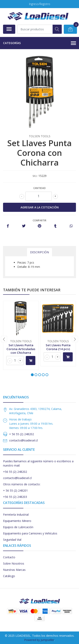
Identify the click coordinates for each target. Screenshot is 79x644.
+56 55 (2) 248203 (15, 497)
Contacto (9, 557)
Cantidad (39, 188)
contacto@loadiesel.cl (23, 440)
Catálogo (9, 576)
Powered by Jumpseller (39, 640)
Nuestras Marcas (14, 570)
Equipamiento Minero (17, 521)
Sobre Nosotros (14, 563)
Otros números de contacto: (22, 484)
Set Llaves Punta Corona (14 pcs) (58, 347)
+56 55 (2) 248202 (15, 472)
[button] (32, 375)
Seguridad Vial (12, 540)
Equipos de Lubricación (18, 527)
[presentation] (4, 339)
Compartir (39, 220)
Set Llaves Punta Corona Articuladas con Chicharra (21, 349)
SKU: (35, 176)
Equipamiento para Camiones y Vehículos (30, 533)
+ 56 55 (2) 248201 (15, 490)
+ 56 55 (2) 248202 (22, 434)
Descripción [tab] (39, 252)
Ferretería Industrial (16, 515)
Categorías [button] (39, 43)
